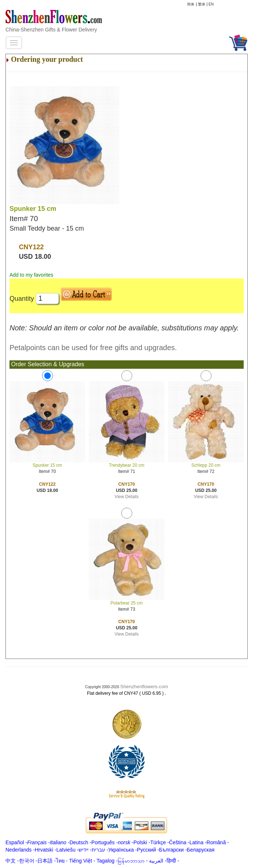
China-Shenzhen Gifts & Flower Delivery (51, 30)
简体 (191, 4)
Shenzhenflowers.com (144, 687)
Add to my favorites (31, 275)
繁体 (202, 4)
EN (211, 4)
